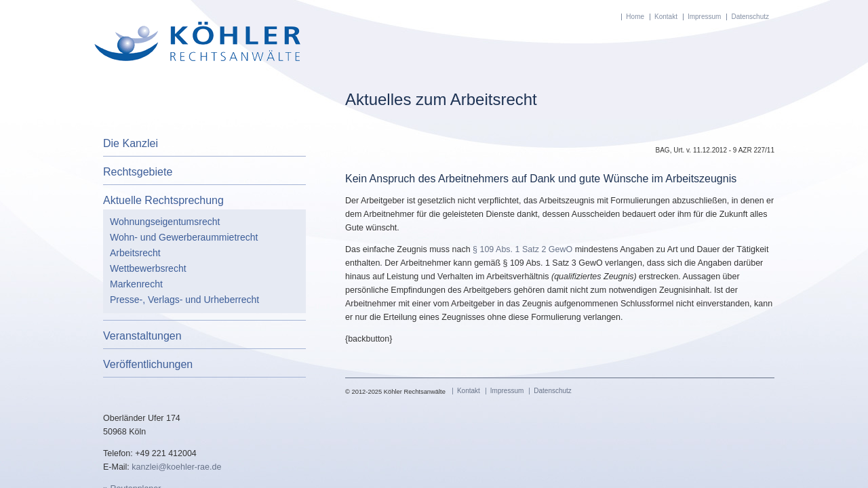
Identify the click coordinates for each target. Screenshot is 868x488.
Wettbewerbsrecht (148, 268)
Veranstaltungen (142, 336)
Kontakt (666, 17)
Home (635, 17)
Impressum (704, 17)
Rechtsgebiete (138, 172)
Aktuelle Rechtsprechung (163, 200)
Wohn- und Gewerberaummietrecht (184, 237)
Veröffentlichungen (148, 364)
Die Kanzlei (131, 143)
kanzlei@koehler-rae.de (176, 467)
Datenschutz (750, 17)
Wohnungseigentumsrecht (165, 222)
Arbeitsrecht (135, 253)
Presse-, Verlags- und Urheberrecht (184, 300)
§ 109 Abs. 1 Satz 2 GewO (524, 249)
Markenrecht (136, 284)
